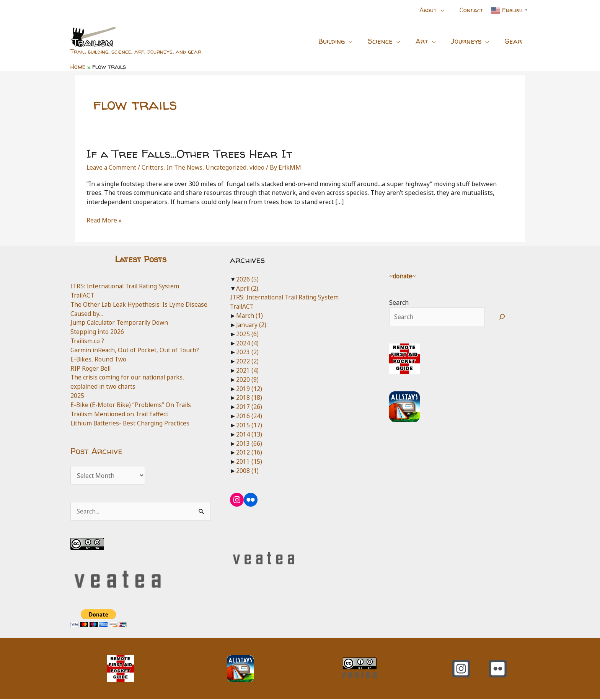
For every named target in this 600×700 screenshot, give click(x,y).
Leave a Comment (112, 167)
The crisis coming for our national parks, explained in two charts (129, 382)
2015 (249, 425)
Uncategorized (229, 167)
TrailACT (83, 295)
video (261, 167)
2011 (249, 461)
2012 (249, 452)
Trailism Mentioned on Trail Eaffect (121, 414)
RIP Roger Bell (91, 368)
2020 (247, 379)
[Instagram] (461, 669)
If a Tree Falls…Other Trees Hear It (189, 153)
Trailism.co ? (88, 341)
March (250, 316)
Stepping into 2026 (98, 332)
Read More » (104, 221)
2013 (249, 443)
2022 (247, 361)
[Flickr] (498, 669)
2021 (247, 370)
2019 (249, 389)
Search (399, 303)
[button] (445, 10)
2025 (77, 396)
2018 (249, 397)
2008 (247, 471)
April (248, 288)
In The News (187, 167)
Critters (154, 167)
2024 (247, 343)
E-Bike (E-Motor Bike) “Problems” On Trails (132, 405)
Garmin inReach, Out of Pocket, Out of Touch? (136, 350)
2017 (249, 407)
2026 (247, 279)
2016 (249, 416)
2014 (249, 434)
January (252, 325)
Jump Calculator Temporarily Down (121, 322)
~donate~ (403, 276)
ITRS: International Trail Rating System (127, 286)
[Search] (502, 317)
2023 (247, 352)
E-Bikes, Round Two (99, 359)
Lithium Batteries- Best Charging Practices (132, 423)
